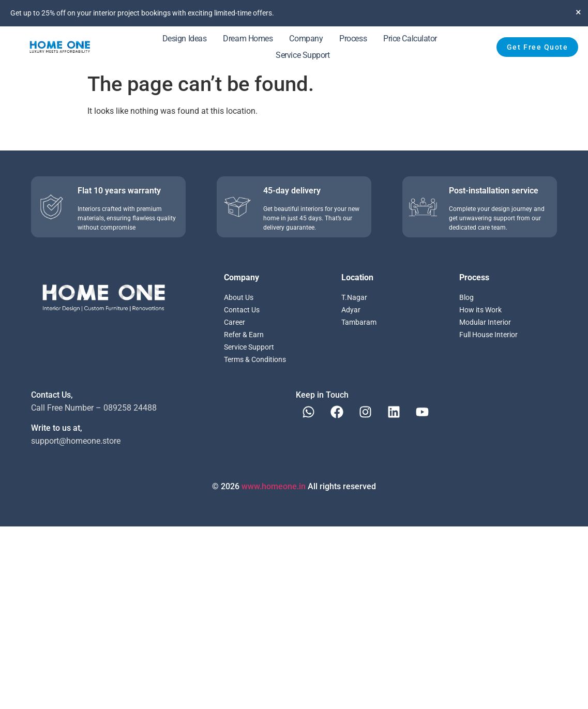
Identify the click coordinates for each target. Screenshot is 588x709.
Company (306, 39)
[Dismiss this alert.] (578, 12)
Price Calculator (410, 39)
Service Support (303, 55)
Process (353, 39)
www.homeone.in (274, 486)
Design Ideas (185, 39)
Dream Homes (248, 39)
